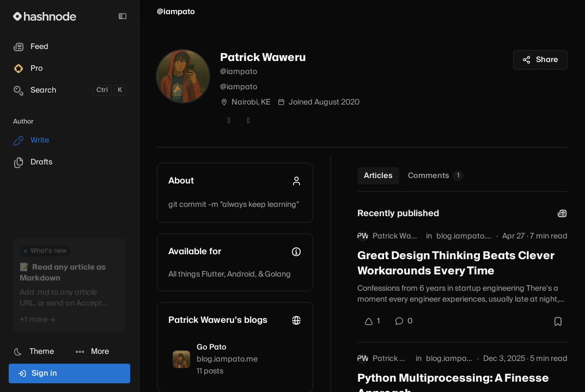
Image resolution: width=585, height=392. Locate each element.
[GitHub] (248, 121)
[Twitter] (229, 121)
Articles (378, 176)
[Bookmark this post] (558, 321)
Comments (436, 176)
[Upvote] (372, 321)
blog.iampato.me (464, 236)
